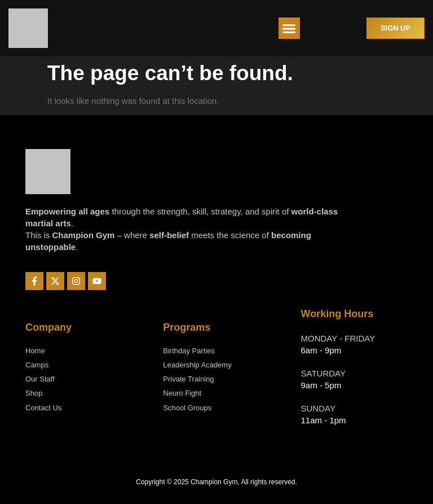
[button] (289, 28)
